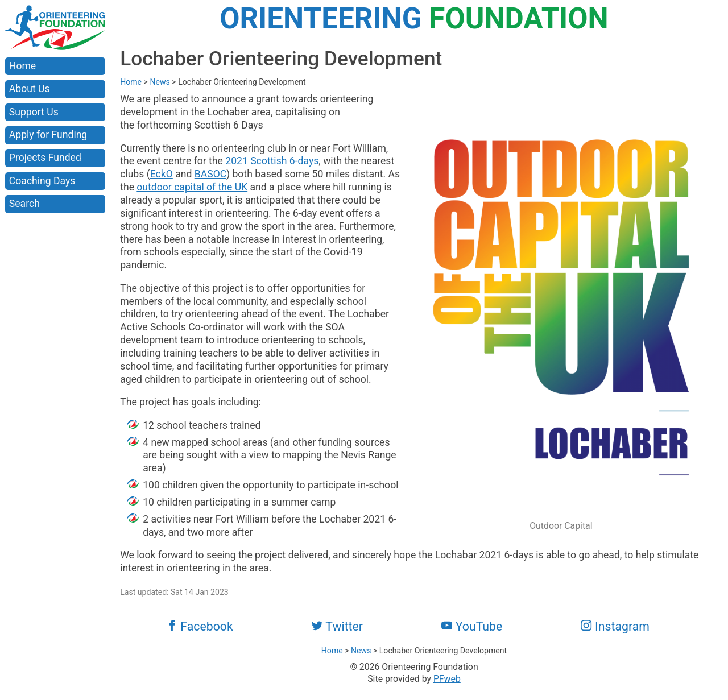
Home (22, 66)
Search (24, 204)
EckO (162, 174)
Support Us (34, 112)
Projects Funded (45, 158)
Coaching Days (42, 181)
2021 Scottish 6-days (272, 161)
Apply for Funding (48, 135)
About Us (30, 89)
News (160, 82)
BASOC (210, 174)
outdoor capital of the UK (192, 187)
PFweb (447, 679)
